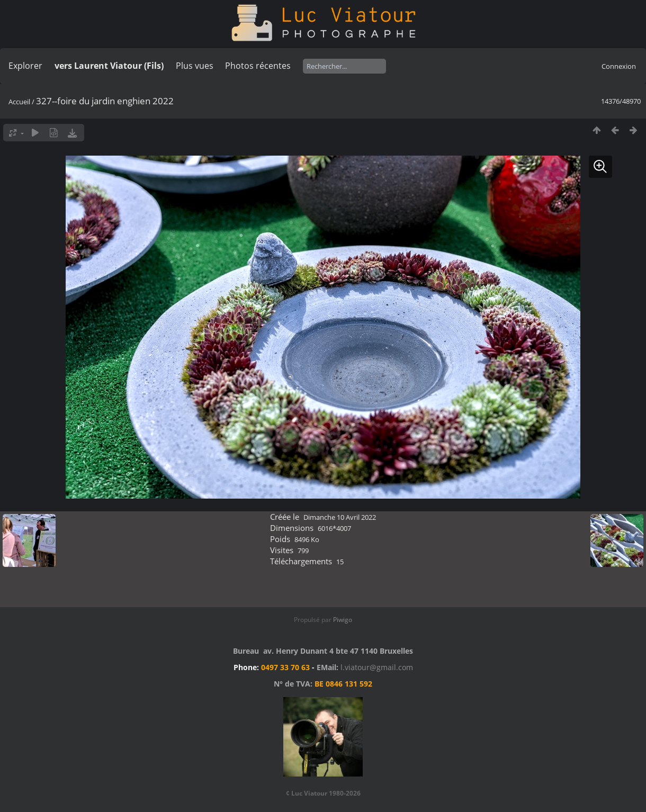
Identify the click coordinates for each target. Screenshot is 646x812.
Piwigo (343, 620)
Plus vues (195, 66)
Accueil (19, 102)
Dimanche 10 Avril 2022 (340, 517)
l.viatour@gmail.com (377, 667)
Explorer (25, 66)
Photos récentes (258, 66)
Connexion (619, 66)
